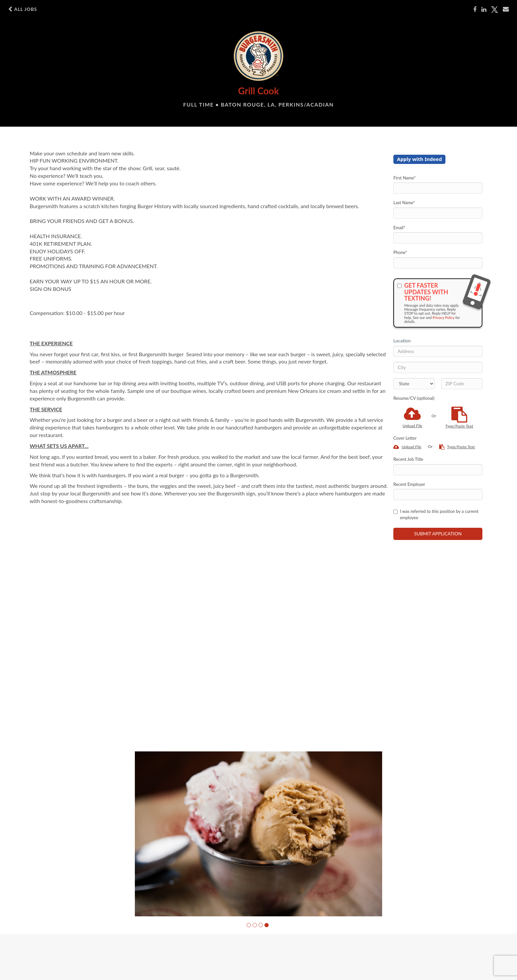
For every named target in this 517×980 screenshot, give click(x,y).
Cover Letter (405, 438)
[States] (414, 384)
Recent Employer (409, 484)
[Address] (438, 351)
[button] (249, 925)
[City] (438, 367)
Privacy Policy (443, 317)
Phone (400, 252)
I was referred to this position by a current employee (436, 514)
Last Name (404, 203)
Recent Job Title (408, 459)
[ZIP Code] (462, 384)
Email (399, 228)
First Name (405, 178)
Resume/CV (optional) (414, 398)
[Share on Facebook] (475, 10)
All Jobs (23, 9)
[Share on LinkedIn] (484, 10)
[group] (258, 834)
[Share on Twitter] (495, 10)
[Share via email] (506, 9)
